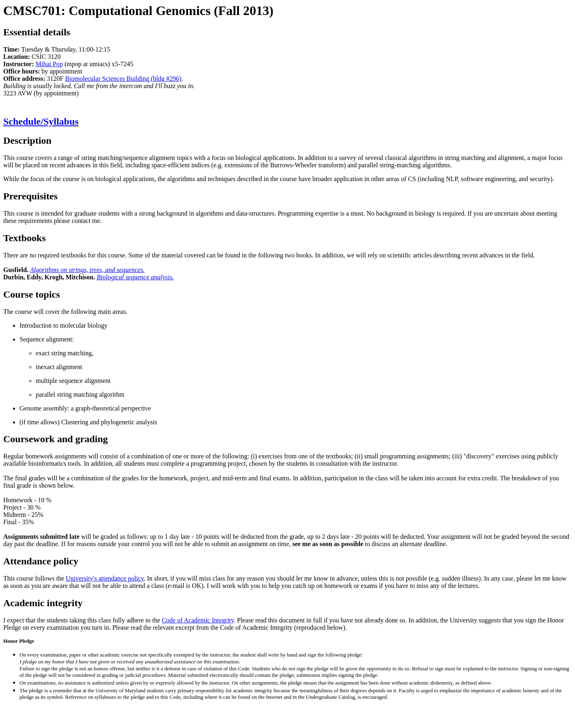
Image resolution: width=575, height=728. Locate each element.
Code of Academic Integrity (198, 620)
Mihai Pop (49, 64)
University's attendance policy (105, 578)
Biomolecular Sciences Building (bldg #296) (123, 79)
